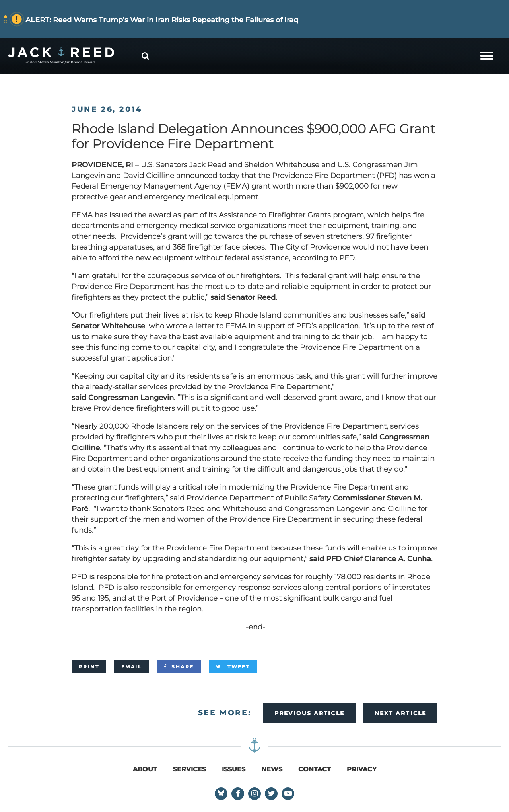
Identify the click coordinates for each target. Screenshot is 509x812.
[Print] (89, 667)
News (272, 769)
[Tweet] (233, 667)
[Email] (131, 667)
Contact (315, 769)
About (145, 769)
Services (189, 769)
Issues (234, 769)
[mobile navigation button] (487, 56)
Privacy (362, 769)
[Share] (179, 667)
